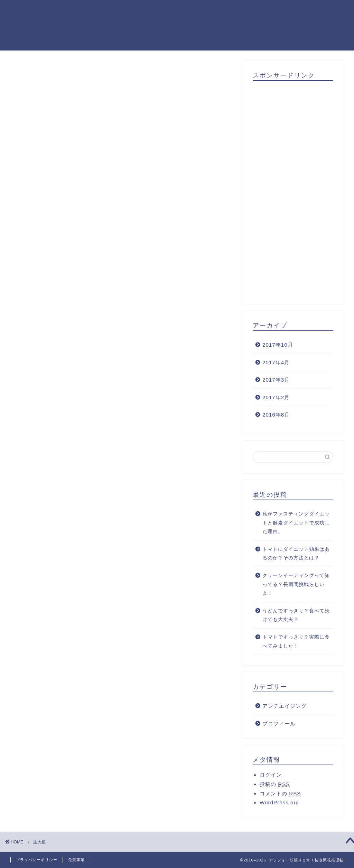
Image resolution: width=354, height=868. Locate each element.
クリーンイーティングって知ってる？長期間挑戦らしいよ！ (296, 584)
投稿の (275, 784)
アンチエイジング (285, 706)
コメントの (280, 794)
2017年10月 (278, 345)
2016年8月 (276, 415)
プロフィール (279, 724)
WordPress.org (279, 803)
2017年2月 (276, 397)
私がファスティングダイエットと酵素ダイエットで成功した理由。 (296, 523)
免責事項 (76, 860)
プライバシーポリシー (37, 860)
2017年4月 (276, 362)
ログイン (271, 775)
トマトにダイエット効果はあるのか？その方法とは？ (296, 554)
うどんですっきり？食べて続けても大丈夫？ (296, 615)
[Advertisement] (293, 190)
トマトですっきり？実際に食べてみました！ (296, 642)
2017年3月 (276, 380)
